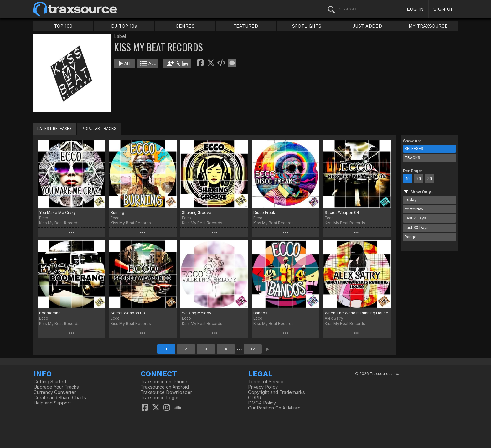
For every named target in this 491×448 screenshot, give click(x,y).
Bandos (260, 313)
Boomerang (50, 313)
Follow (177, 64)
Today (411, 200)
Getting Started (50, 382)
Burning (117, 212)
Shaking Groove (197, 212)
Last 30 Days (417, 227)
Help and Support (52, 403)
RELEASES (414, 149)
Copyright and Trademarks (277, 392)
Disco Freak (264, 212)
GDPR (255, 398)
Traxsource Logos (160, 398)
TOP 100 (63, 26)
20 (419, 178)
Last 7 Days (415, 218)
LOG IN (415, 9)
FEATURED (246, 26)
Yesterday (414, 209)
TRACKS (412, 158)
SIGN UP (444, 9)
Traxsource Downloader (166, 392)
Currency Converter (55, 392)
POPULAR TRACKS (99, 129)
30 (430, 178)
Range (411, 237)
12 (253, 349)
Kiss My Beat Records (59, 223)
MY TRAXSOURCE (428, 26)
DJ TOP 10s (124, 26)
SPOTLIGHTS (307, 26)
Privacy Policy (263, 387)
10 (408, 178)
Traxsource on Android (165, 387)
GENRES (185, 26)
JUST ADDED (367, 26)
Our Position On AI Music (274, 408)
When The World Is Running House (357, 313)
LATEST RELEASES (54, 129)
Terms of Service (266, 382)
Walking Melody (197, 313)
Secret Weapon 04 (342, 212)
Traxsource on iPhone (164, 382)
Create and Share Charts (60, 398)
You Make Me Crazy (57, 212)
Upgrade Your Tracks (56, 387)
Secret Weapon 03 (128, 313)
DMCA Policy (262, 403)
